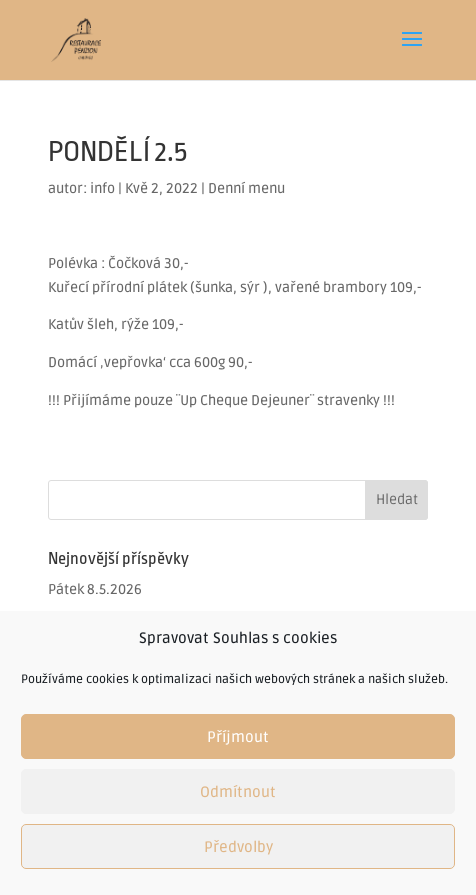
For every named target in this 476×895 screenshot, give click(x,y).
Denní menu (246, 188)
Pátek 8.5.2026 (95, 589)
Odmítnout (238, 792)
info (102, 188)
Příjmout (238, 737)
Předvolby (238, 847)
